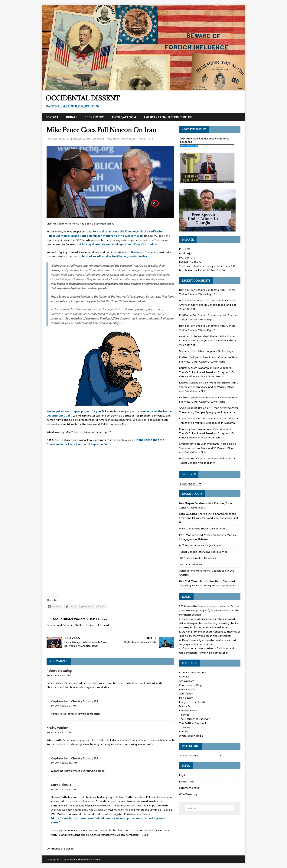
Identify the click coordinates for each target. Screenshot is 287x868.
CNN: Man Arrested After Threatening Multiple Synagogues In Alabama (209, 410)
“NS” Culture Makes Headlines (197, 558)
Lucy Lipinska (61, 785)
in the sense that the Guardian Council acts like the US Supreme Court (105, 442)
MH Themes (95, 860)
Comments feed (189, 788)
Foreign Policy (104, 139)
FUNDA (183, 315)
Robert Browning (59, 671)
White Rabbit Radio (191, 736)
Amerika (184, 677)
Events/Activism (124, 117)
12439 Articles (98, 619)
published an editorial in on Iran (114, 256)
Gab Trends (186, 694)
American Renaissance (193, 672)
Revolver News (188, 710)
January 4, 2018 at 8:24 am (59, 675)
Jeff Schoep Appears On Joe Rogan (213, 351)
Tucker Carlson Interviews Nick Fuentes (203, 552)
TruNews (184, 727)
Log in (183, 775)
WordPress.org (188, 794)
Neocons (132, 139)
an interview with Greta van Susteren (132, 252)
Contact (52, 117)
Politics (142, 139)
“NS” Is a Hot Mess (191, 564)
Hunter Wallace (82, 139)
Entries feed (187, 782)
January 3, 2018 (60, 139)
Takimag (184, 715)
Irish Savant (186, 698)
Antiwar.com (187, 681)
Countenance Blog (190, 685)
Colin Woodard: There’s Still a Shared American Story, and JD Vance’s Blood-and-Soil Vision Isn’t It (208, 305)
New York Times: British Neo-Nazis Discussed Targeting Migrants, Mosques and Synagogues (207, 583)
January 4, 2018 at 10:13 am (59, 732)
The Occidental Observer (194, 719)
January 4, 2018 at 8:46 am (64, 706)
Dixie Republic (188, 689)
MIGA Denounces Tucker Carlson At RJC (203, 529)
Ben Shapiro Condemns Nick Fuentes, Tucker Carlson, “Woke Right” (208, 292)
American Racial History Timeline (168, 117)
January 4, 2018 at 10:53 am (64, 763)
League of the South (192, 702)
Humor (117, 139)
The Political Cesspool (192, 723)
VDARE (183, 731)
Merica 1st (185, 706)
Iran (124, 139)
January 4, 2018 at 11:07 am (64, 789)
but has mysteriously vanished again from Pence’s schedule (117, 244)
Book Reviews (95, 117)
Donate (72, 117)
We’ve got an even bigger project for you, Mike (77, 411)
